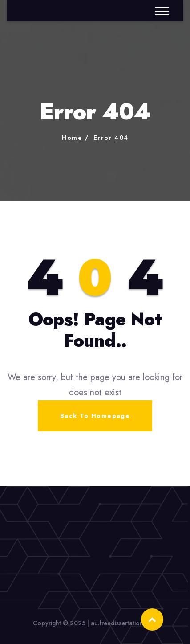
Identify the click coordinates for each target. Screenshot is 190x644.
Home (72, 138)
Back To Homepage (95, 416)
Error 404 (111, 138)
